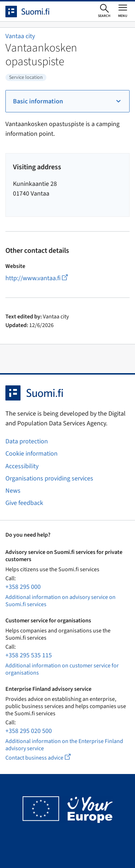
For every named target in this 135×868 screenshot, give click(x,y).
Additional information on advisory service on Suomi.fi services (60, 601)
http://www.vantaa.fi (37, 278)
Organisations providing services (49, 478)
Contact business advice (45, 758)
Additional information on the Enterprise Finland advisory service (64, 745)
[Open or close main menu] (123, 11)
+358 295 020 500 (29, 731)
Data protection (27, 441)
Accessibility (22, 466)
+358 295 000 (23, 587)
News (13, 491)
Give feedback (24, 503)
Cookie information (31, 454)
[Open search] (104, 11)
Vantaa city (20, 36)
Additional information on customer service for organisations (62, 669)
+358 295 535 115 (29, 655)
